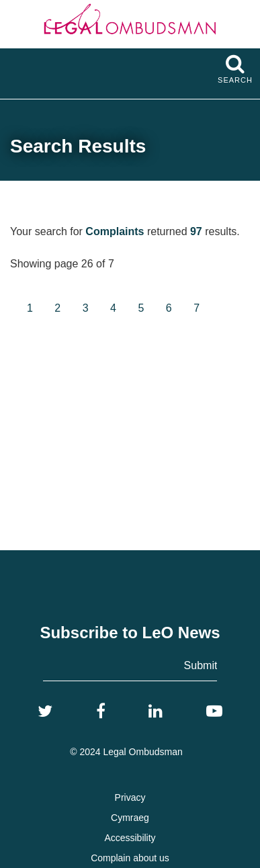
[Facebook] (101, 711)
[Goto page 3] (86, 309)
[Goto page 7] (197, 309)
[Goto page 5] (141, 309)
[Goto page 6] (169, 309)
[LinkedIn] (156, 711)
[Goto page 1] (30, 309)
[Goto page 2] (57, 309)
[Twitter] (45, 711)
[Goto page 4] (113, 309)
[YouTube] (214, 711)
